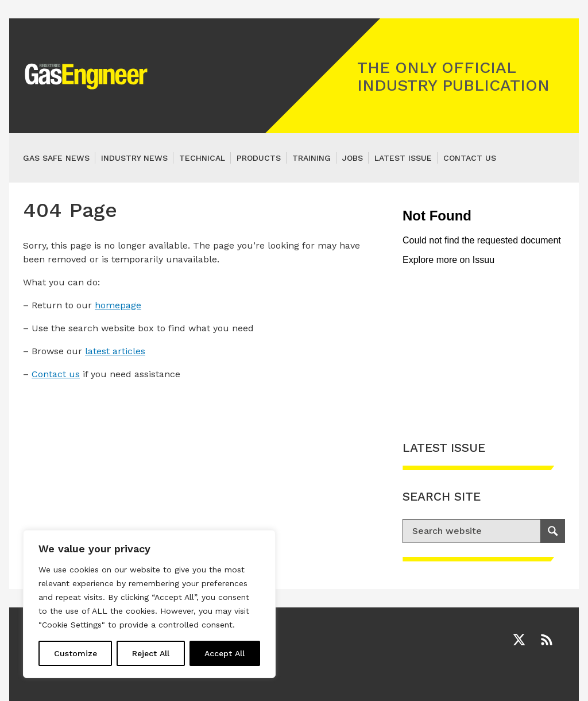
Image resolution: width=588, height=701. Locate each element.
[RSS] (547, 640)
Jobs (353, 158)
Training (312, 158)
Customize (76, 653)
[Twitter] (519, 640)
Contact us (470, 158)
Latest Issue (403, 158)
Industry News (134, 158)
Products (259, 158)
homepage (118, 305)
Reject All (151, 653)
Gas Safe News (56, 158)
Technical (202, 158)
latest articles (115, 351)
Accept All (225, 653)
